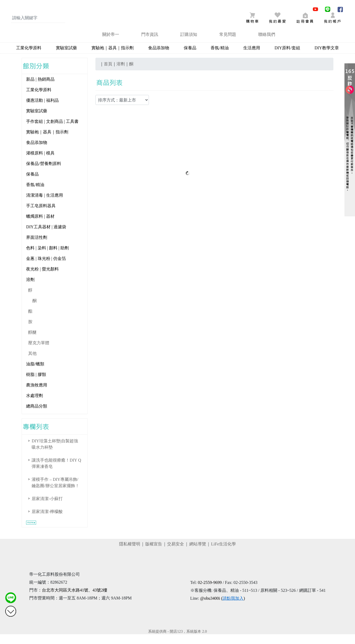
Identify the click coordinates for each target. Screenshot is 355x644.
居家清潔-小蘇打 (47, 508)
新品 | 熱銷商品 (40, 89)
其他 (32, 363)
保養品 (190, 58)
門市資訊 (150, 44)
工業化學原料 (29, 58)
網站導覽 (198, 554)
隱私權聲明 (130, 554)
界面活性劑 (37, 247)
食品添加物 (159, 58)
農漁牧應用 (37, 395)
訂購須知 (189, 44)
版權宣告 (154, 554)
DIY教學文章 (327, 58)
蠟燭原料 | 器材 (40, 226)
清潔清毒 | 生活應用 (44, 205)
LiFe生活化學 (223, 554)
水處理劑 (35, 405)
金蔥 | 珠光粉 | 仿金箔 (46, 268)
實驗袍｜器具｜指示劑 (113, 58)
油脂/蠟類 (35, 374)
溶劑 (30, 289)
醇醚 (32, 342)
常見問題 (228, 44)
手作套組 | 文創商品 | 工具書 (52, 131)
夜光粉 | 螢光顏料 (42, 279)
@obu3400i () (223, 608)
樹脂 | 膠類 (36, 384)
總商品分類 (37, 416)
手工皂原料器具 (41, 216)
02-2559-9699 (210, 592)
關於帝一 (111, 44)
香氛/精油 (220, 58)
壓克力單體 (39, 353)
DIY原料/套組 (287, 58)
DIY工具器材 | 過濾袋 (46, 237)
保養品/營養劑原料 (43, 173)
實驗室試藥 (66, 58)
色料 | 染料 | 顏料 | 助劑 (47, 258)
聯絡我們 (267, 44)
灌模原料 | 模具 (40, 163)
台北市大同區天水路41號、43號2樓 (75, 600)
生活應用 (252, 58)
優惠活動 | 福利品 (42, 110)
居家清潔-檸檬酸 (47, 521)
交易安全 (176, 554)
